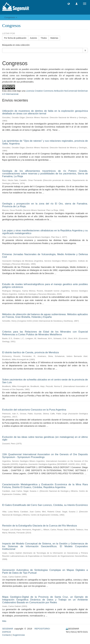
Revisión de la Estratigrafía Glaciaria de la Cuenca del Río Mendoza (39, 526)
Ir (85, 50)
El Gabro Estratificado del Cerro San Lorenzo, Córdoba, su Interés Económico (45, 505)
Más (4, 621)
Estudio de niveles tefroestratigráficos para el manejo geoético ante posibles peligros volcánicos (45, 286)
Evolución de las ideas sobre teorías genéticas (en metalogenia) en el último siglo (45, 438)
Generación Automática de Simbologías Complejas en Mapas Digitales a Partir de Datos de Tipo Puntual (45, 571)
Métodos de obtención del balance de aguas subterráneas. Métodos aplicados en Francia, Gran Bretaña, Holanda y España (45, 316)
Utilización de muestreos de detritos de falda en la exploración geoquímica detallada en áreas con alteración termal (45, 112)
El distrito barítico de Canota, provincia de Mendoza (30, 352)
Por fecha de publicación (15, 38)
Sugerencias (19, 635)
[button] (69, 4)
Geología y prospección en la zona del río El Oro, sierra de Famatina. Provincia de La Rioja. (45, 205)
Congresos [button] (11, 17)
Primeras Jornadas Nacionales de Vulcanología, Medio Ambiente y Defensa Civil (45, 256)
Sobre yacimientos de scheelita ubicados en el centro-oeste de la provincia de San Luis (45, 381)
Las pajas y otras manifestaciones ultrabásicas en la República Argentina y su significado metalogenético (45, 232)
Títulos (44, 38)
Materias (54, 38)
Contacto (7, 635)
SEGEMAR (8, 629)
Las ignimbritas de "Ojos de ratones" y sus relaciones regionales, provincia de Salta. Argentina (45, 142)
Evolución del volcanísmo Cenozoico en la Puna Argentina (34, 410)
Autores (33, 38)
